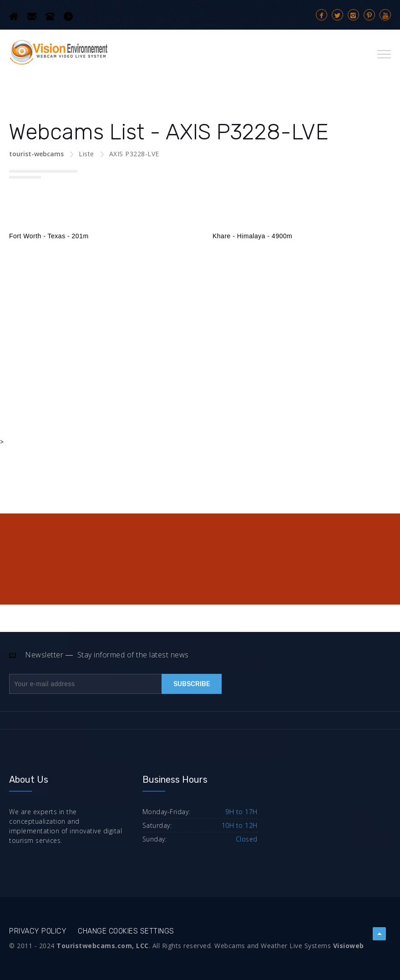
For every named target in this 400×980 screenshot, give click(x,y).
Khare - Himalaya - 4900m (252, 236)
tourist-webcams (36, 154)
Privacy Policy (38, 931)
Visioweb (349, 946)
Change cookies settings (126, 931)
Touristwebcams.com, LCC (103, 946)
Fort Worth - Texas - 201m (49, 236)
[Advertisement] (200, 323)
